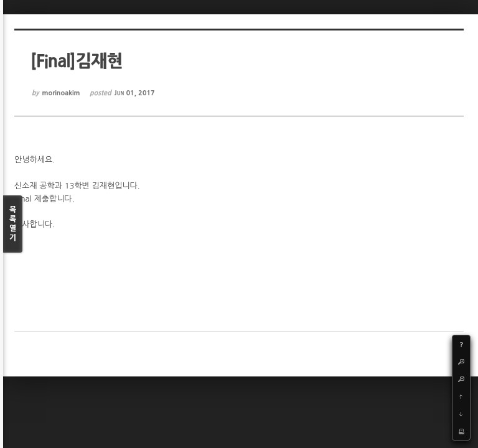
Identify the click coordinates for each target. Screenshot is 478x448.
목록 (13, 224)
